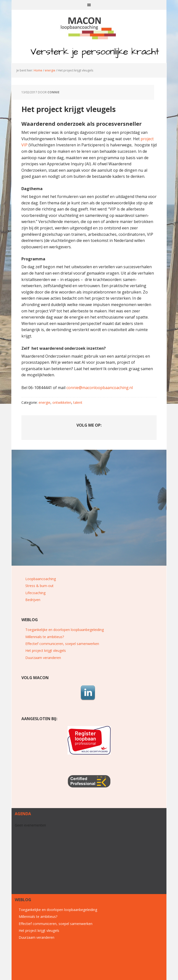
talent (78, 402)
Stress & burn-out (39, 586)
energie (44, 402)
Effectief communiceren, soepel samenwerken (62, 644)
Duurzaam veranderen (43, 658)
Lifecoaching (35, 593)
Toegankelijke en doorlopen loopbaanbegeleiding (65, 630)
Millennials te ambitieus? (45, 637)
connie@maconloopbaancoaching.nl (100, 388)
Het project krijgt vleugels (46, 651)
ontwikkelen (62, 402)
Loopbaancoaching (41, 579)
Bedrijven (33, 600)
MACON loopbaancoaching (89, 27)
